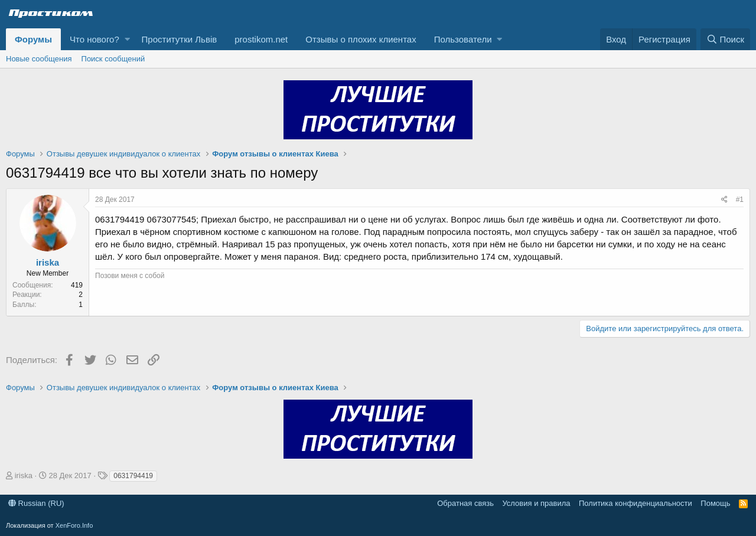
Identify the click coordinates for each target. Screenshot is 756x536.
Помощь (715, 503)
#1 (740, 200)
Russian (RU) (36, 503)
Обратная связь (465, 503)
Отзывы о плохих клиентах (361, 39)
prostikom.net (261, 39)
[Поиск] (725, 39)
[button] (127, 39)
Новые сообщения (39, 59)
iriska (48, 262)
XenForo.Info (74, 525)
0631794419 (133, 476)
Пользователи (463, 39)
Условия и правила (536, 503)
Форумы (33, 39)
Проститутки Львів (180, 39)
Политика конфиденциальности (636, 503)
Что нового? (94, 39)
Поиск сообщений (113, 59)
